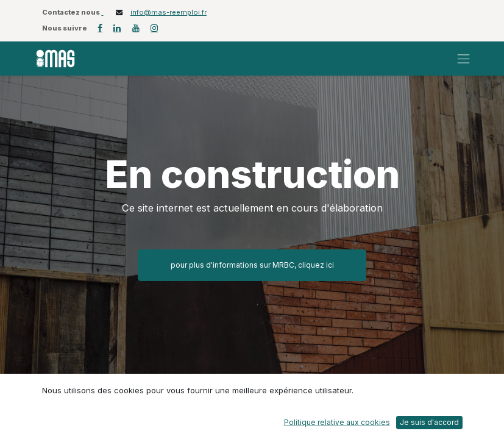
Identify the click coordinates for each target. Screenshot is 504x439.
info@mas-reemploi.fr (169, 12)
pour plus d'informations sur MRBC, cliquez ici (252, 265)
